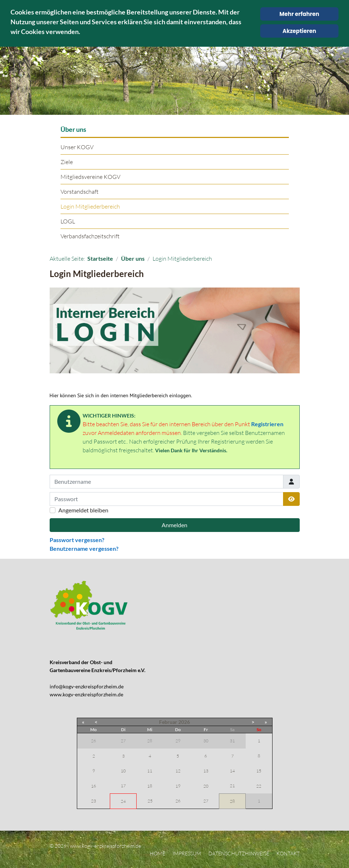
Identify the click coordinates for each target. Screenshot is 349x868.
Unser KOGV (77, 147)
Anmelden (174, 525)
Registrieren (267, 424)
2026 (184, 722)
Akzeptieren (300, 31)
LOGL (68, 221)
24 (123, 801)
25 (150, 801)
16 (94, 786)
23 (94, 801)
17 (123, 786)
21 (232, 786)
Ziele (67, 162)
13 (206, 771)
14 (232, 771)
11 (150, 771)
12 (178, 771)
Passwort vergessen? (77, 540)
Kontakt (288, 853)
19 (178, 786)
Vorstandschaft (80, 192)
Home (157, 853)
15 (259, 771)
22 (259, 786)
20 (206, 786)
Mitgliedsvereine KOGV (90, 177)
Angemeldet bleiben (83, 510)
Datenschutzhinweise (239, 853)
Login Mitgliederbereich (90, 206)
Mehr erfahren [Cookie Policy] (299, 14)
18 (150, 786)
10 (123, 771)
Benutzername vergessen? (84, 548)
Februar (168, 722)
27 (206, 801)
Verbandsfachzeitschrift (90, 236)
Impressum (187, 853)
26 (178, 801)
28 (232, 801)
